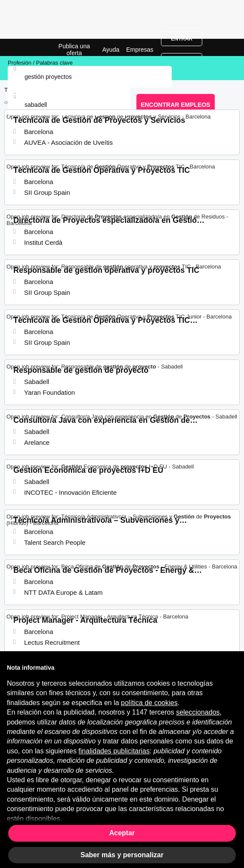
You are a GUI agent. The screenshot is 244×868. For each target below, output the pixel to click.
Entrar (182, 39)
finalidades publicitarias (114, 751)
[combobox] (69, 105)
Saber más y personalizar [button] (122, 855)
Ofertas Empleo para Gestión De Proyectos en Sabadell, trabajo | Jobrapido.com (28, 47)
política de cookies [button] (149, 703)
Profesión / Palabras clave (40, 63)
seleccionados (198, 712)
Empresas (140, 50)
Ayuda (111, 50)
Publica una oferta (74, 50)
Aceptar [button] (122, 833)
